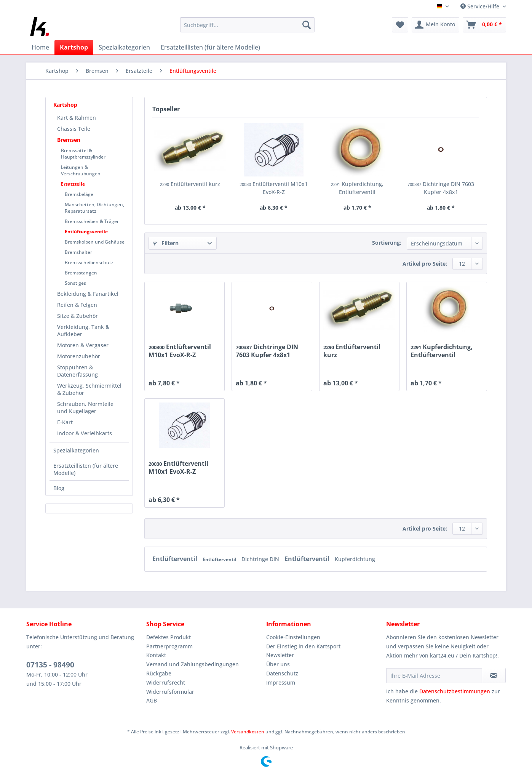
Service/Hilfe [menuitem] (481, 6)
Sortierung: (387, 243)
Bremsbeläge (79, 194)
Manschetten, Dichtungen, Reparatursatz (94, 208)
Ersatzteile (73, 184)
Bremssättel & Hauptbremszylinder (83, 154)
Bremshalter (78, 252)
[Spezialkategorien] (124, 47)
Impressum (281, 682)
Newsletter (280, 655)
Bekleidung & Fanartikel (88, 294)
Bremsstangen (81, 273)
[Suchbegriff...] (247, 25)
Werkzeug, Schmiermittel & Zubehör (89, 389)
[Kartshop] (74, 47)
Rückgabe (159, 673)
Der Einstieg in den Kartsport (303, 646)
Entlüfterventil (176, 559)
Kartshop (65, 105)
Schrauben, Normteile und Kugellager (85, 407)
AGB (152, 700)
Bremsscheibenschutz (89, 262)
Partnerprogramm (169, 646)
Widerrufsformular (170, 692)
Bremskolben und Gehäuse (95, 242)
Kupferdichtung (355, 559)
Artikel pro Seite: (425, 264)
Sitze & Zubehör (77, 316)
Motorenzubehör (79, 356)
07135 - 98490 (50, 665)
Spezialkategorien (76, 450)
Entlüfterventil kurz (190, 184)
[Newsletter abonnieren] (494, 675)
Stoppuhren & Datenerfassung (77, 371)
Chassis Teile (74, 129)
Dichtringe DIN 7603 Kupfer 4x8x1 (441, 188)
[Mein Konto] (435, 25)
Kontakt (156, 655)
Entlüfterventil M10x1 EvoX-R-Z (274, 188)
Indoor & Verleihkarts (85, 433)
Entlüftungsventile (86, 232)
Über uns (278, 664)
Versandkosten (248, 732)
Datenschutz (282, 673)
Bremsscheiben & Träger (92, 221)
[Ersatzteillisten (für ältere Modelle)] (210, 47)
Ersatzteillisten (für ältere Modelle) (86, 469)
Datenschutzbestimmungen (455, 691)
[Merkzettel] (400, 25)
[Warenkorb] (484, 25)
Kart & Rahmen (77, 118)
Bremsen (69, 140)
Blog (59, 488)
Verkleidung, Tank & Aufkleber (83, 330)
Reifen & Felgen (77, 305)
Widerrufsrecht (166, 682)
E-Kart (65, 422)
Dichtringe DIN (261, 559)
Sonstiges (75, 283)
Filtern (166, 243)
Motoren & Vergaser (83, 345)
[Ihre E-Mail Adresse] (434, 675)
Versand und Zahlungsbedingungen (193, 664)
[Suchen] (307, 25)
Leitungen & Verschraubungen (81, 170)
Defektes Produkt (169, 637)
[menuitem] (247, 28)
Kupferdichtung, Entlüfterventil (357, 188)
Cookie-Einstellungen (293, 637)
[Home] (40, 47)
